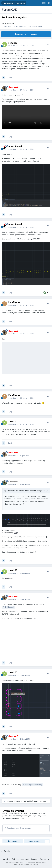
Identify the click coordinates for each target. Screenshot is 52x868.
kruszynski (14, 481)
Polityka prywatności (21, 859)
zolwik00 (11, 24)
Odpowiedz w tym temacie (26, 34)
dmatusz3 (11, 801)
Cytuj (10, 77)
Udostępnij (13, 841)
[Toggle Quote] (6, 491)
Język (7, 859)
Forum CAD (10, 10)
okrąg (16, 533)
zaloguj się (33, 816)
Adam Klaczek (15, 146)
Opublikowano (21, 46)
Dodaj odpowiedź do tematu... (18, 828)
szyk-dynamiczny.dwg (34, 785)
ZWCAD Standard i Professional (30, 26)
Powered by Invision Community (26, 864)
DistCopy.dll (10, 607)
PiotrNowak (14, 302)
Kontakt (34, 859)
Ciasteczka (44, 859)
